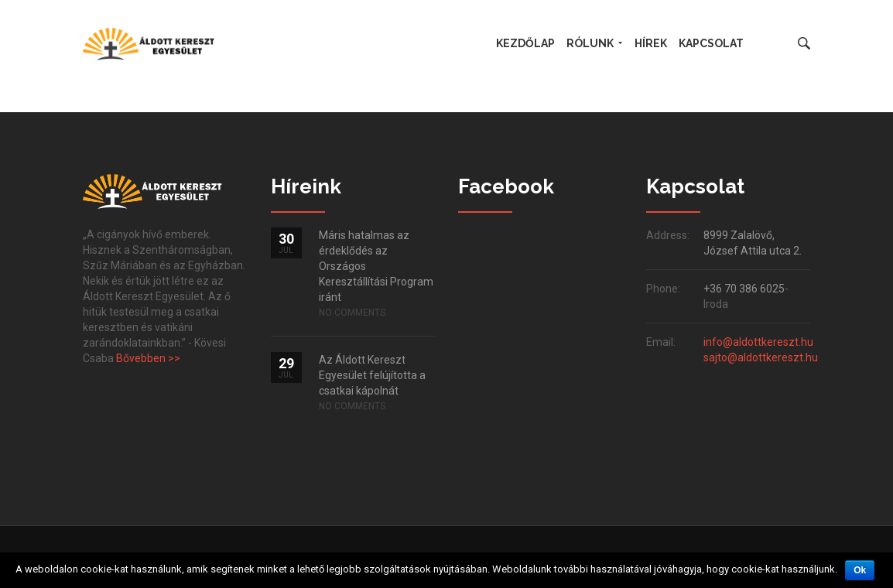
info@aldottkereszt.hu (758, 342)
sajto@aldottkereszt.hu (761, 357)
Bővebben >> (148, 358)
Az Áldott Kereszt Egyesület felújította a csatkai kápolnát (372, 375)
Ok (860, 570)
